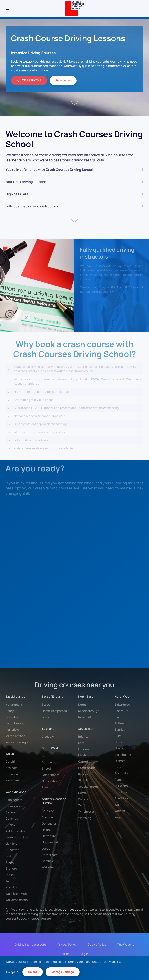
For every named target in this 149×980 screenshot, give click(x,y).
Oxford (83, 762)
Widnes (120, 811)
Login (83, 954)
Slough (83, 780)
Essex (46, 705)
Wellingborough (17, 742)
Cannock (12, 812)
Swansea (12, 774)
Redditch (12, 856)
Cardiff (10, 762)
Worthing (85, 818)
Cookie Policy (96, 945)
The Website (125, 945)
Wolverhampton (17, 900)
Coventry (12, 819)
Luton (46, 717)
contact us (71, 910)
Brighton (84, 737)
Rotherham (50, 855)
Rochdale (121, 773)
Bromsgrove (14, 806)
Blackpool (121, 717)
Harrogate (49, 836)
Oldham (120, 761)
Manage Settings (63, 972)
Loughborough (16, 723)
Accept (10, 972)
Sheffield (48, 861)
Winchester (86, 812)
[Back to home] (75, 8)
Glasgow (48, 737)
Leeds (46, 849)
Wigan (119, 817)
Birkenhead (122, 705)
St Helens (121, 786)
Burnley (120, 730)
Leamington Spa (17, 837)
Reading (84, 774)
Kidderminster (15, 831)
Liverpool (121, 748)
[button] (7, 8)
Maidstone (86, 755)
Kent (81, 743)
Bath (45, 756)
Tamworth (13, 881)
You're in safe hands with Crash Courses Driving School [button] (74, 170)
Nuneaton (12, 850)
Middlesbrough (89, 711)
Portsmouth (87, 768)
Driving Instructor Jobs (30, 945)
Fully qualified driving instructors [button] (74, 206)
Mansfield (12, 730)
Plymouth (49, 787)
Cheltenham (50, 775)
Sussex (83, 799)
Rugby (10, 862)
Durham (84, 705)
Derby (10, 711)
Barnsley (48, 811)
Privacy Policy (66, 945)
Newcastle (85, 717)
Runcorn (120, 780)
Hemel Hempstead (54, 711)
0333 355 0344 (29, 80)
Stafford (11, 869)
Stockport (122, 792)
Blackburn (121, 711)
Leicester (12, 717)
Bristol (46, 769)
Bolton (119, 723)
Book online (63, 80)
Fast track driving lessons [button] (74, 182)
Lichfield (11, 844)
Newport (11, 768)
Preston (120, 767)
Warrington (122, 805)
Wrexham (12, 780)
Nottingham (14, 705)
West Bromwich (16, 894)
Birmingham (14, 800)
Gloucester (49, 781)
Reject (33, 972)
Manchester (123, 755)
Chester (120, 742)
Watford (84, 805)
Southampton (88, 787)
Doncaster (49, 824)
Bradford (48, 817)
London (83, 749)
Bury (118, 736)
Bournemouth (52, 762)
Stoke (10, 875)
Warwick (11, 887)
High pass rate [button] (74, 194)
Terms (64, 954)
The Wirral (121, 798)
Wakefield (49, 867)
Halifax (47, 830)
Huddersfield (51, 842)
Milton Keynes (15, 736)
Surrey (83, 793)
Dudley (10, 825)
